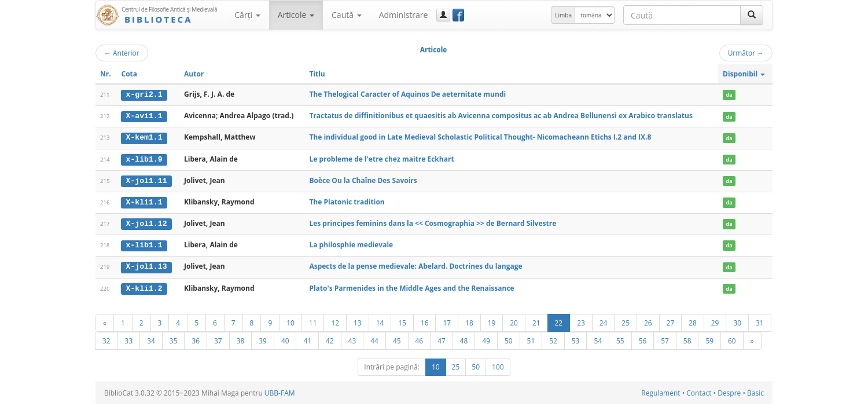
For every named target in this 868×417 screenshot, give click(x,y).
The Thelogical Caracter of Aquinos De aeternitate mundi (407, 94)
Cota (129, 74)
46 (420, 338)
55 (620, 338)
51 (531, 338)
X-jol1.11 (146, 180)
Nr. (106, 74)
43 (352, 338)
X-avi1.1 (144, 116)
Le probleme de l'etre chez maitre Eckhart (381, 158)
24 (604, 320)
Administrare (404, 15)
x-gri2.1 (144, 94)
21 (536, 320)
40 (285, 338)
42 (330, 338)
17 (447, 320)
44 (374, 338)
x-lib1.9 (144, 158)
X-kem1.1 (144, 137)
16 (425, 320)
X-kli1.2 (144, 286)
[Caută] (752, 15)
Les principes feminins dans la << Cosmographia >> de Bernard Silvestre (433, 222)
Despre (729, 391)
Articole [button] (296, 15)
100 (498, 365)
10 (290, 320)
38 (241, 338)
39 (263, 338)
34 (151, 338)
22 (559, 320)
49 (486, 338)
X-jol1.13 (146, 265)
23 (581, 320)
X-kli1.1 (144, 201)
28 (693, 320)
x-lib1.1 (144, 244)
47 (442, 338)
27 (671, 320)
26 (648, 320)
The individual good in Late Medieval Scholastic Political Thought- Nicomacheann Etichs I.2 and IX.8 (480, 137)
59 (709, 338)
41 (307, 338)
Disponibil (744, 74)
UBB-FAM (280, 391)
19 (492, 320)
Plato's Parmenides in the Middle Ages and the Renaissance (411, 286)
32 (106, 338)
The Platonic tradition (347, 201)
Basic (755, 391)
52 (553, 338)
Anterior (122, 53)
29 (715, 320)
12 (335, 320)
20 (514, 320)
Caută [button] (347, 15)
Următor (746, 53)
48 (464, 338)
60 (732, 338)
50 (509, 338)
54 (598, 338)
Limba (563, 15)
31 (760, 320)
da (729, 95)
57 (665, 338)
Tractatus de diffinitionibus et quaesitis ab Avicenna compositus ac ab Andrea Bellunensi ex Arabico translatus (501, 116)
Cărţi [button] (247, 15)
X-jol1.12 (146, 222)
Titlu (317, 74)
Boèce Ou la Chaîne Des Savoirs (363, 179)
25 (626, 320)
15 (402, 320)
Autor (194, 74)
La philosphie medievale (351, 244)
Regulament (661, 391)
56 (643, 338)
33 (129, 338)
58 (687, 338)
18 (469, 320)
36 (196, 338)
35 (174, 338)
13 (358, 320)
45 (397, 338)
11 (313, 320)
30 (737, 320)
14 (380, 320)
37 (218, 338)
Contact (699, 391)
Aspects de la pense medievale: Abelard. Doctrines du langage (415, 264)
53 (576, 338)
